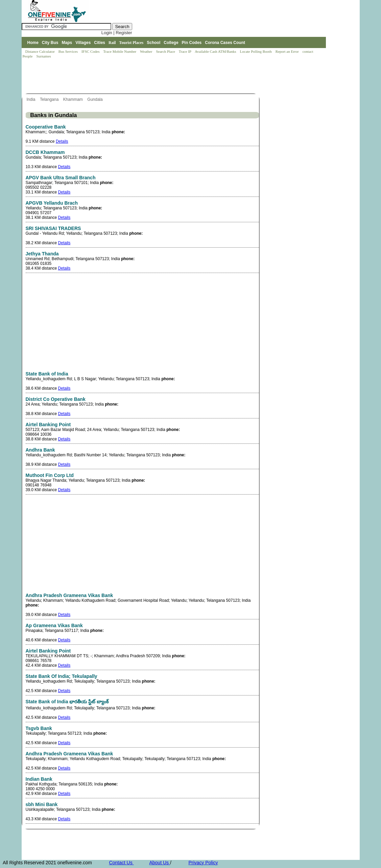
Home (33, 43)
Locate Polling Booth (256, 51)
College (171, 43)
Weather (147, 51)
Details (62, 141)
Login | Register (117, 33)
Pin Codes (192, 43)
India (32, 99)
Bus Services (68, 51)
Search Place (166, 51)
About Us (159, 863)
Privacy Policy (203, 863)
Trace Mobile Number (120, 51)
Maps (67, 43)
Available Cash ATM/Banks (216, 51)
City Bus (50, 43)
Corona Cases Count (225, 43)
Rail (112, 43)
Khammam (74, 99)
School (153, 43)
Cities (100, 43)
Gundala (96, 99)
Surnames (43, 56)
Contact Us (121, 863)
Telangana (50, 99)
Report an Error (288, 51)
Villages (83, 43)
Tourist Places (131, 43)
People (28, 56)
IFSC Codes (91, 51)
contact (308, 51)
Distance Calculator (40, 51)
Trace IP (186, 51)
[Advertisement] (145, 76)
